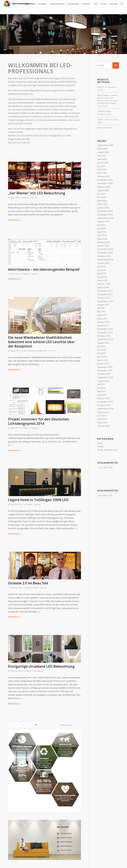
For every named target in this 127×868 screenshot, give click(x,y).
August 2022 (103, 152)
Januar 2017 (103, 325)
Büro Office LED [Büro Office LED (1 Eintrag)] (106, 468)
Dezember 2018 (105, 249)
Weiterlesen (16, 220)
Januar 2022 (103, 163)
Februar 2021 (104, 176)
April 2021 (102, 169)
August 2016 (103, 343)
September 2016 (105, 339)
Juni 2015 (102, 388)
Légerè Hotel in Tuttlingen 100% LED (38, 500)
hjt (36, 198)
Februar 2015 (104, 398)
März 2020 (102, 204)
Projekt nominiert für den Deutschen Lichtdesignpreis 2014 (39, 421)
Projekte (42, 4)
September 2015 (105, 377)
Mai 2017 (102, 312)
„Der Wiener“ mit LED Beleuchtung (37, 193)
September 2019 (105, 218)
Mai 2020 (102, 197)
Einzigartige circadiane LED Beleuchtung (41, 666)
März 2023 (102, 149)
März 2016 (102, 360)
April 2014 (102, 419)
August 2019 (103, 222)
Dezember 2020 (105, 180)
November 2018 (105, 253)
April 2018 (102, 277)
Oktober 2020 (104, 187)
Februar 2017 (104, 322)
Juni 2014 (102, 416)
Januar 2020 (103, 208)
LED (95, 4)
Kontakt (114, 4)
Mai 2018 (102, 273)
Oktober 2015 (104, 374)
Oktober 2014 (104, 405)
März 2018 (102, 280)
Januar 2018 (103, 287)
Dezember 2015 (105, 367)
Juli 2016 (101, 346)
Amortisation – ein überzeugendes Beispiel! (44, 269)
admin (40, 671)
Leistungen (73, 4)
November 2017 (105, 294)
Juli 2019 (101, 225)
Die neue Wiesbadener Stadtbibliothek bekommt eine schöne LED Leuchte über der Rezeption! (41, 342)
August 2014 (103, 412)
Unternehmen (57, 4)
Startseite (30, 4)
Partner (86, 4)
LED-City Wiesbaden (105, 128)
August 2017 (103, 305)
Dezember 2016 (105, 329)
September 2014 (105, 409)
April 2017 (102, 315)
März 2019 (102, 239)
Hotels (29, 504)
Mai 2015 (102, 391)
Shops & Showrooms (38, 351)
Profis (103, 4)
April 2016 (102, 357)
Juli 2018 (101, 266)
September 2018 (105, 260)
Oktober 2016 (104, 336)
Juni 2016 (102, 350)
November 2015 (105, 370)
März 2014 (102, 423)
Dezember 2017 (105, 291)
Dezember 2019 (105, 211)
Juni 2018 (102, 270)
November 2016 (105, 332)
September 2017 (105, 301)
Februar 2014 (104, 426)
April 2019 (102, 235)
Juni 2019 (102, 228)
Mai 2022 (102, 156)
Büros (26, 198)
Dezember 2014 (105, 402)
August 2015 (103, 381)
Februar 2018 (104, 284)
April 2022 (102, 159)
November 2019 (105, 215)
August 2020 (103, 190)
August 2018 (103, 263)
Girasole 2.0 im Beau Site (28, 583)
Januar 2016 (103, 363)
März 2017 (102, 319)
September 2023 (105, 145)
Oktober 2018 (104, 256)
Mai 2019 (102, 232)
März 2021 (102, 173)
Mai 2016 (102, 353)
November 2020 (105, 183)
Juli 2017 (101, 308)
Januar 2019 (103, 246)
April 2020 (102, 201)
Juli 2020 (101, 194)
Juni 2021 (102, 166)
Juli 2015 (101, 384)
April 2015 (102, 395)
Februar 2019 (104, 242)
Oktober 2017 (104, 298)
